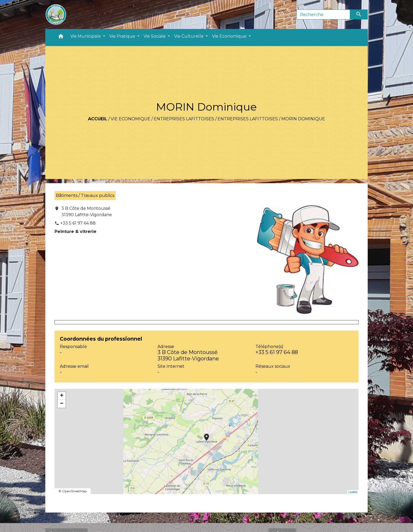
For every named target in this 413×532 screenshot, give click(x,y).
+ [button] (62, 396)
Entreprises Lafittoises (184, 119)
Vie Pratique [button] (123, 36)
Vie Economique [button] (230, 36)
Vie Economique (131, 119)
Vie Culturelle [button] (189, 36)
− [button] (62, 404)
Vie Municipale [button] (86, 36)
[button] (61, 38)
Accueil (98, 119)
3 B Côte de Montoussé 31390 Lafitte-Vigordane (87, 212)
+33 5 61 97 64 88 (78, 223)
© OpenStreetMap (73, 491)
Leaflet (353, 492)
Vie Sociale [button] (155, 36)
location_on (204, 435)
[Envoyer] (359, 14)
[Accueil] (56, 14)
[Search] (323, 14)
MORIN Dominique (303, 119)
